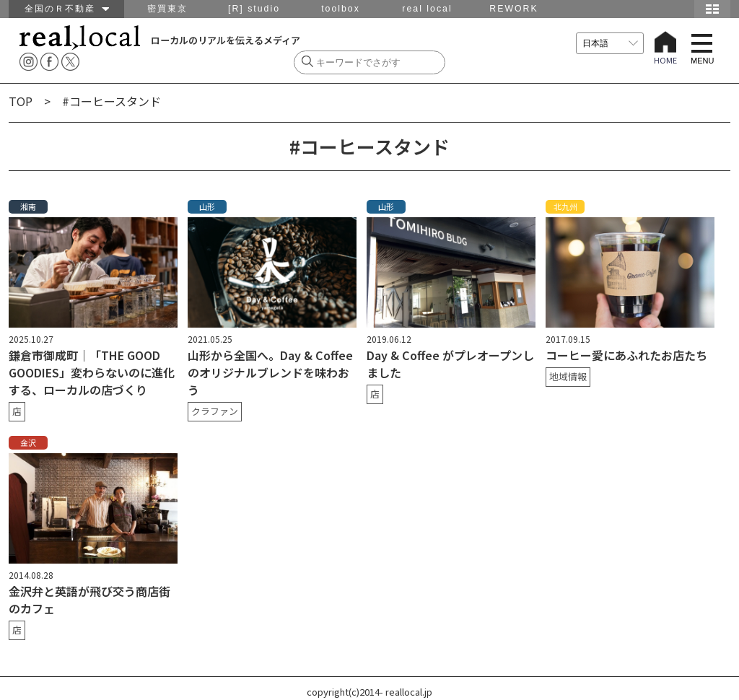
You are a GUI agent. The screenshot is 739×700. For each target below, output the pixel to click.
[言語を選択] (610, 43)
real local (427, 9)
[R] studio (254, 9)
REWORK (513, 9)
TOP (21, 101)
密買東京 (167, 9)
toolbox (341, 9)
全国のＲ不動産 (67, 9)
